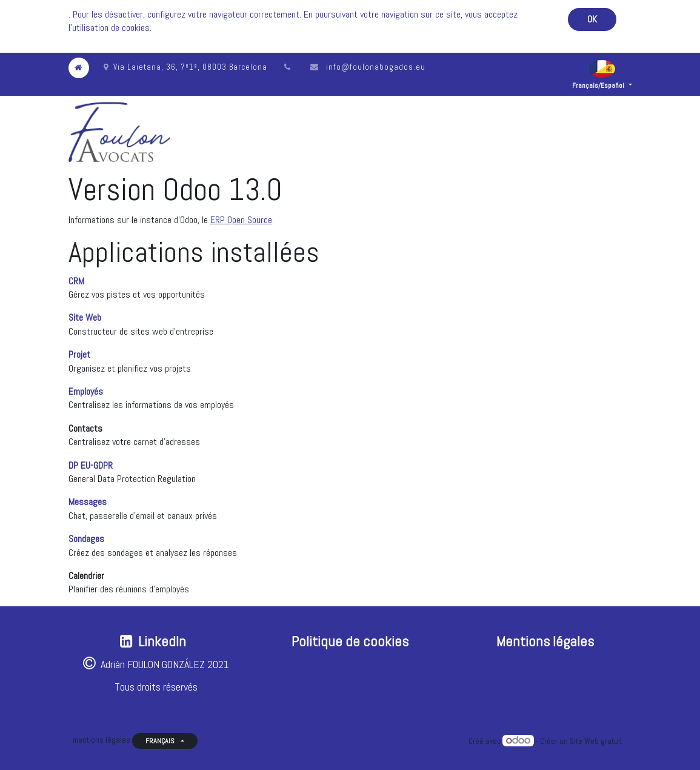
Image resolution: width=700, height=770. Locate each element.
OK (592, 19)
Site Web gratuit (596, 741)
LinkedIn (162, 641)
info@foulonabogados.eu (376, 67)
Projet (79, 354)
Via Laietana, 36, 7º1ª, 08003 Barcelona (185, 67)
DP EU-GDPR (91, 465)
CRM (76, 281)
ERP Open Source (241, 220)
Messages (88, 502)
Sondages (86, 539)
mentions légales (102, 740)
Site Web (85, 317)
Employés (86, 391)
